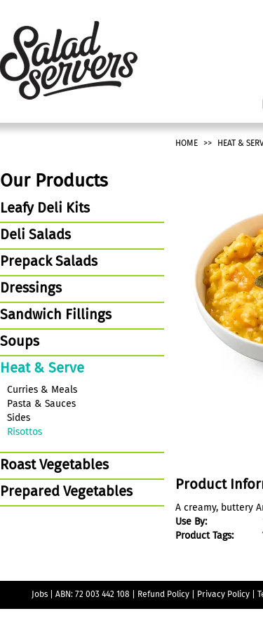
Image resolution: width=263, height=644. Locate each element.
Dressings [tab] (31, 289)
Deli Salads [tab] (35, 236)
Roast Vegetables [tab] (54, 466)
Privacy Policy (223, 595)
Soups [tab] (20, 342)
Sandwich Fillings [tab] (56, 316)
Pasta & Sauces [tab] (41, 404)
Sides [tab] (19, 418)
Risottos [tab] (25, 432)
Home (187, 144)
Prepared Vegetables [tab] (66, 492)
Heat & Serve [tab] (42, 369)
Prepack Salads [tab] (49, 262)
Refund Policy (163, 595)
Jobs (40, 595)
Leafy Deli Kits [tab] (45, 209)
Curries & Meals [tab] (42, 390)
